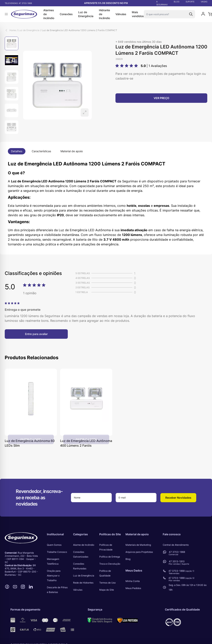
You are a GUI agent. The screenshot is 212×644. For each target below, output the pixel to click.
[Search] (191, 14)
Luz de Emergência (86, 14)
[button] (127, 66)
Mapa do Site (107, 590)
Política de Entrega (110, 557)
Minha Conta (133, 581)
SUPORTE (190, 2)
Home (13, 30)
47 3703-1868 (25, 3)
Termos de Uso (107, 583)
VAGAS (204, 2)
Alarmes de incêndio (49, 14)
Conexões (66, 14)
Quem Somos (54, 545)
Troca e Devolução (110, 564)
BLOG (177, 2)
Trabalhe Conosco (57, 552)
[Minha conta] (203, 14)
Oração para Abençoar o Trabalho (54, 576)
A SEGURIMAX (162, 3)
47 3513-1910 (177, 561)
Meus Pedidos (133, 588)
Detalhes (17, 151)
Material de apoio (72, 151)
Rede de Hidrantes (83, 583)
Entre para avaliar (36, 334)
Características (41, 151)
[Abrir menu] (6, 14)
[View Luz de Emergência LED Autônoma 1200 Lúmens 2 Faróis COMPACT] (12, 43)
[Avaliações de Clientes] (106, 312)
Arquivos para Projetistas (139, 552)
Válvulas (121, 14)
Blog (128, 559)
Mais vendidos (138, 14)
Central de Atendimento (176, 545)
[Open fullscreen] (57, 85)
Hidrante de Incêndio (104, 14)
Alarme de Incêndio (84, 545)
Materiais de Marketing (138, 545)
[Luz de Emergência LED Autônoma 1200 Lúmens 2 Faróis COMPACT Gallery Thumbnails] (12, 85)
